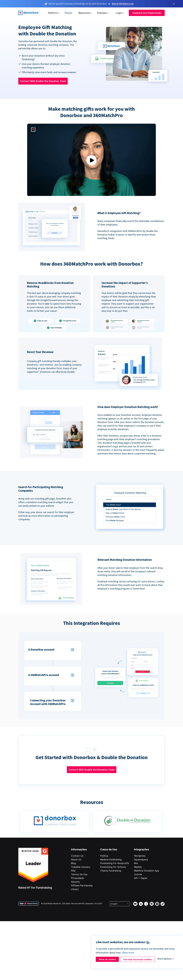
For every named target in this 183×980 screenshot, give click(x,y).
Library (75, 889)
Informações (79, 849)
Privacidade (77, 878)
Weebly (138, 867)
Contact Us (77, 856)
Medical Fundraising (111, 859)
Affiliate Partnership (82, 885)
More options (165, 959)
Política (104, 856)
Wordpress (140, 856)
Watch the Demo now (123, 4)
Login (119, 13)
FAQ (73, 871)
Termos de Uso (79, 874)
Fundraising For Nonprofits (115, 863)
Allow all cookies (107, 959)
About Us (76, 859)
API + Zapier (141, 878)
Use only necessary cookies (138, 959)
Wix (136, 863)
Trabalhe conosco (81, 867)
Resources (84, 13)
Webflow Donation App (147, 871)
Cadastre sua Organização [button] (147, 13)
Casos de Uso (109, 849)
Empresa (102, 13)
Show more (128, 953)
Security (75, 882)
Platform (53, 13)
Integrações (141, 849)
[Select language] (120, 904)
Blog (73, 863)
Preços (68, 13)
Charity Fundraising (111, 871)
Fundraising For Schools (113, 867)
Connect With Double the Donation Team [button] (43, 81)
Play (91, 160)
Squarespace (141, 859)
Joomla (138, 874)
